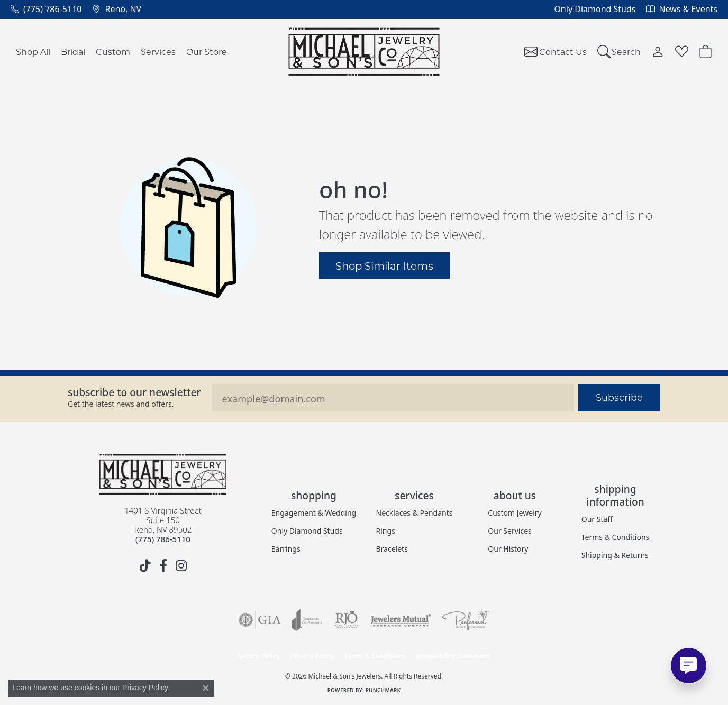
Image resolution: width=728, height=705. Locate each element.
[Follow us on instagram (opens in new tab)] (181, 566)
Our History (508, 549)
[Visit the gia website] (260, 620)
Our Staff (597, 519)
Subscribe (619, 397)
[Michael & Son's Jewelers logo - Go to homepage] (364, 52)
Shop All (33, 52)
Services (158, 52)
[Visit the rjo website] (347, 620)
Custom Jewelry (515, 513)
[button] (619, 52)
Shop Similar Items (384, 265)
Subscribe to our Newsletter (134, 392)
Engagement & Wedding (314, 513)
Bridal (73, 52)
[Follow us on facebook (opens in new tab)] (163, 566)
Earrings (286, 549)
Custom (113, 52)
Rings (386, 531)
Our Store (207, 52)
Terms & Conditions (616, 537)
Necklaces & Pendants (415, 513)
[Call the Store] (163, 539)
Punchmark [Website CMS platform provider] (383, 690)
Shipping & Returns (615, 555)
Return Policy (259, 656)
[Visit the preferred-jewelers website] (466, 620)
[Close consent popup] (206, 688)
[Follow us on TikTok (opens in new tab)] (145, 566)
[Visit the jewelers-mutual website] (401, 620)
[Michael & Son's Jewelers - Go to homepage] (163, 474)
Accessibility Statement (453, 656)
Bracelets (392, 549)
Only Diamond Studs (307, 531)
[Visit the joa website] (307, 620)
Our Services (509, 531)
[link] (46, 9)
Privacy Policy (312, 656)
